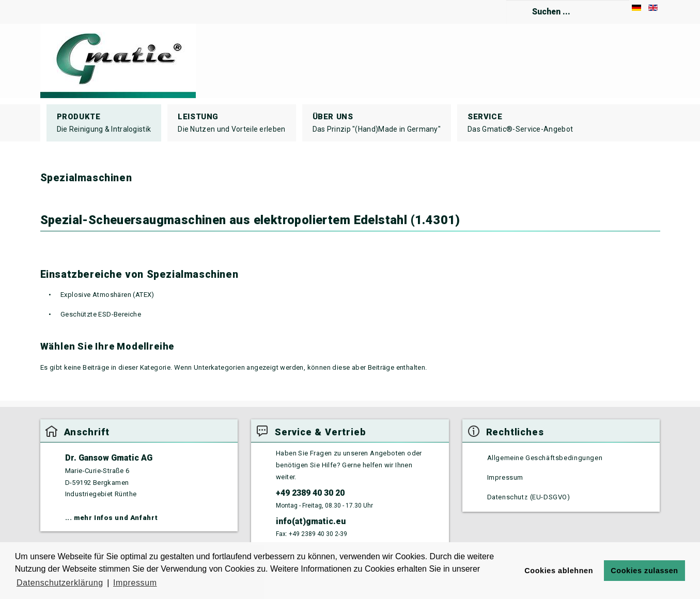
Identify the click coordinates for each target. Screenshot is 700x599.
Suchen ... (507, 0)
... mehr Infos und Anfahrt (112, 518)
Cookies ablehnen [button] (559, 571)
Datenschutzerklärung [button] (60, 583)
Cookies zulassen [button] (644, 571)
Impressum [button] (135, 583)
